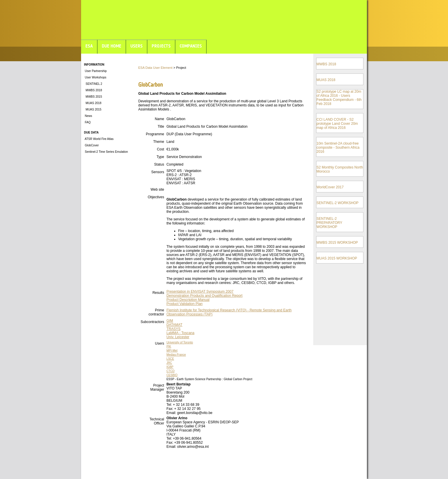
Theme (159, 142)
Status (159, 164)
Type (160, 157)
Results (158, 293)
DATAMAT (175, 325)
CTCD (171, 371)
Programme (155, 134)
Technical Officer (157, 421)
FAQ (87, 122)
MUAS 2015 (93, 109)
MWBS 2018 (93, 90)
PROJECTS (161, 46)
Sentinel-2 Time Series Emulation (106, 152)
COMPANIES (191, 46)
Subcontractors (152, 322)
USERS (136, 46)
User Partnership (95, 71)
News (88, 116)
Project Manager (157, 387)
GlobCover (91, 145)
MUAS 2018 (93, 103)
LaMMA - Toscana (181, 333)
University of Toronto (180, 342)
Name (160, 119)
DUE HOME (112, 46)
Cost (161, 149)
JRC (169, 363)
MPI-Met (172, 351)
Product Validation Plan (185, 304)
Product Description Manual (188, 300)
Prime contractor (156, 312)
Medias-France (176, 355)
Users (159, 343)
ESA (89, 46)
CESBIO (172, 375)
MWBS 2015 (93, 97)
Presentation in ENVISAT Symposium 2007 (200, 292)
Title (161, 127)
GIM (170, 321)
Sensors (158, 172)
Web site (157, 190)
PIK (169, 346)
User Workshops (95, 77)
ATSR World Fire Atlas (99, 139)
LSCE (170, 359)
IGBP (170, 367)
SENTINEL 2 (93, 84)
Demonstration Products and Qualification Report (205, 296)
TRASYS (174, 329)
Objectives (156, 197)
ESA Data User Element (155, 68)
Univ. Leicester (178, 337)
